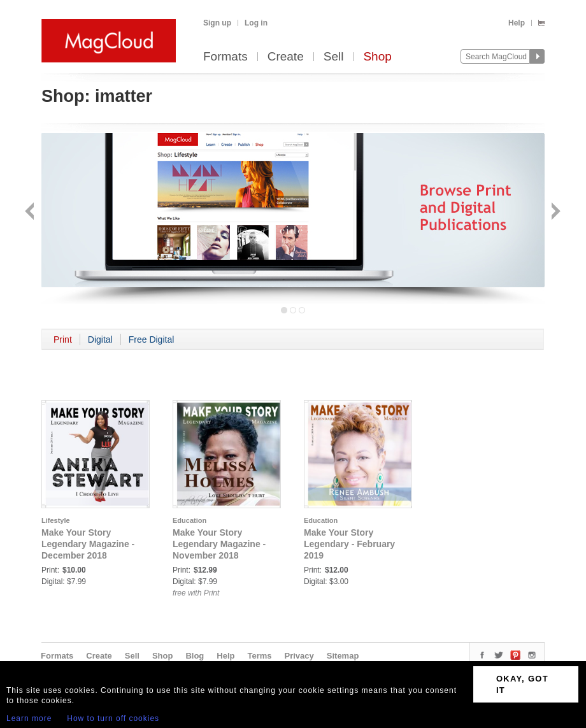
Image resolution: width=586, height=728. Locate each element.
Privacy (299, 656)
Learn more (29, 718)
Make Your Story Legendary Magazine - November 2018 (219, 544)
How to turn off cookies (113, 718)
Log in (256, 23)
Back (31, 212)
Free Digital (152, 339)
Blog (195, 656)
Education (189, 520)
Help (517, 23)
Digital (100, 339)
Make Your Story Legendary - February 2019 (349, 544)
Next (554, 212)
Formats (225, 57)
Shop (377, 57)
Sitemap (343, 656)
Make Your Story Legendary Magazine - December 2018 (88, 544)
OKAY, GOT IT (522, 684)
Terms (259, 656)
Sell (334, 57)
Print (63, 339)
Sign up (217, 23)
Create (286, 57)
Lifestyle (56, 520)
